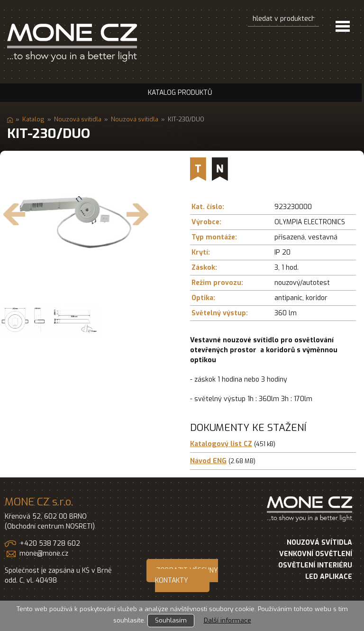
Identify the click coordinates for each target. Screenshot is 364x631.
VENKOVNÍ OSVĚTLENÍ (316, 554)
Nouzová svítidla (78, 119)
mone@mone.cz (44, 553)
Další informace (227, 620)
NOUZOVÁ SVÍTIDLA (319, 543)
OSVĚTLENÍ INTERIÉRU (315, 565)
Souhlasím (171, 620)
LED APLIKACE (329, 577)
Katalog (33, 119)
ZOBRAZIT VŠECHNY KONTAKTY (187, 576)
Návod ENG (208, 461)
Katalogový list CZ (221, 444)
